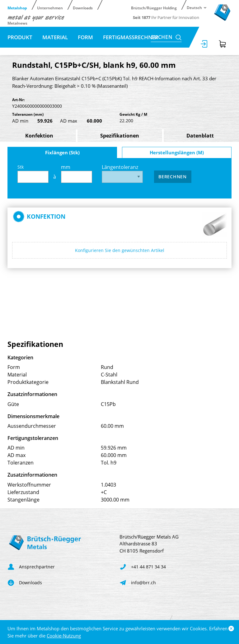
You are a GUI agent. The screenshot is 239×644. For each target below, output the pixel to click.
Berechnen (172, 177)
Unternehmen (50, 8)
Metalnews (17, 23)
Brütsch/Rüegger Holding (154, 8)
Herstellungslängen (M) (177, 152)
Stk (33, 173)
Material (55, 37)
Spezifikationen (120, 136)
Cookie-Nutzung (64, 636)
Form (85, 37)
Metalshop (17, 8)
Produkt (20, 37)
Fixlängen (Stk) (62, 152)
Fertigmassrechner (131, 37)
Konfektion (39, 136)
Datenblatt (200, 136)
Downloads (83, 8)
